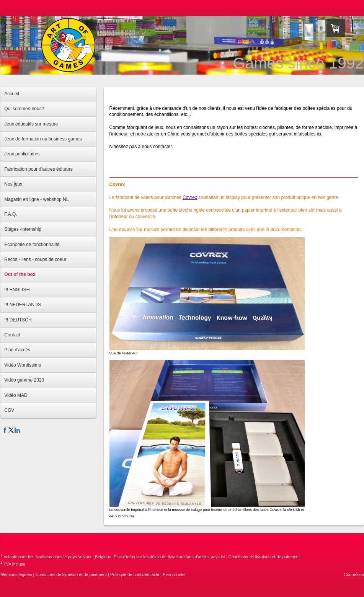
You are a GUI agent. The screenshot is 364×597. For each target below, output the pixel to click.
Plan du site (174, 574)
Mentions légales (16, 574)
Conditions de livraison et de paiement (264, 557)
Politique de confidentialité (135, 574)
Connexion (354, 574)
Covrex (190, 197)
